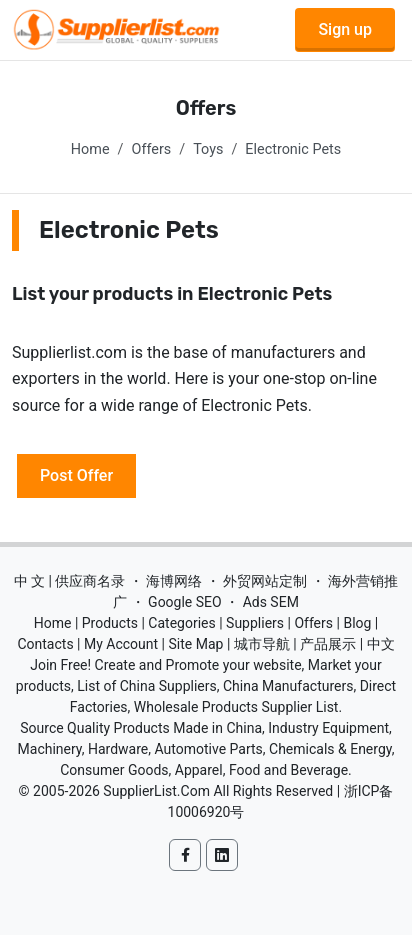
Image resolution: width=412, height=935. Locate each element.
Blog (357, 623)
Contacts (45, 644)
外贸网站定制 (265, 581)
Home (90, 149)
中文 (381, 644)
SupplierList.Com (156, 791)
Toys (208, 149)
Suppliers (255, 623)
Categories (181, 623)
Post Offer (76, 475)
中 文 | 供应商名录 (70, 581)
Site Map (196, 644)
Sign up (345, 29)
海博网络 (174, 581)
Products (110, 623)
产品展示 (328, 644)
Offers (152, 149)
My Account (121, 644)
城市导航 (262, 644)
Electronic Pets (293, 149)
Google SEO (185, 602)
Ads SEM (271, 602)
